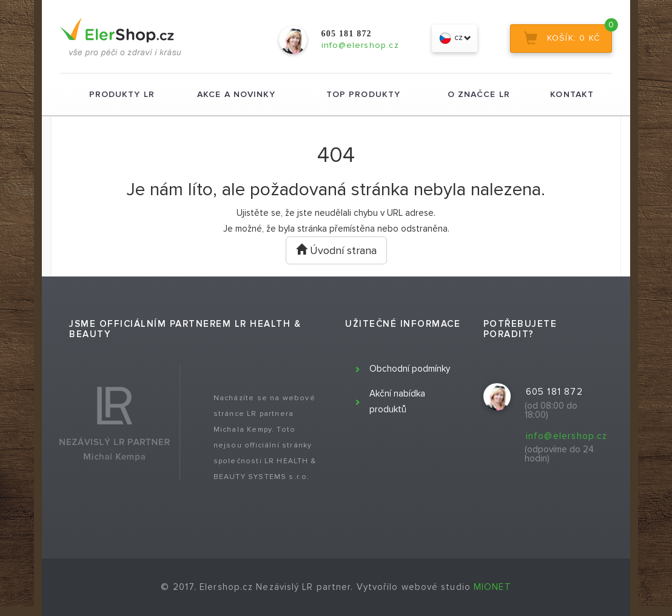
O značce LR (479, 94)
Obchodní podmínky (410, 369)
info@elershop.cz (567, 436)
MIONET (492, 587)
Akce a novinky (236, 94)
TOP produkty (363, 94)
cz (455, 38)
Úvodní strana (336, 250)
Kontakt (572, 94)
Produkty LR (122, 94)
